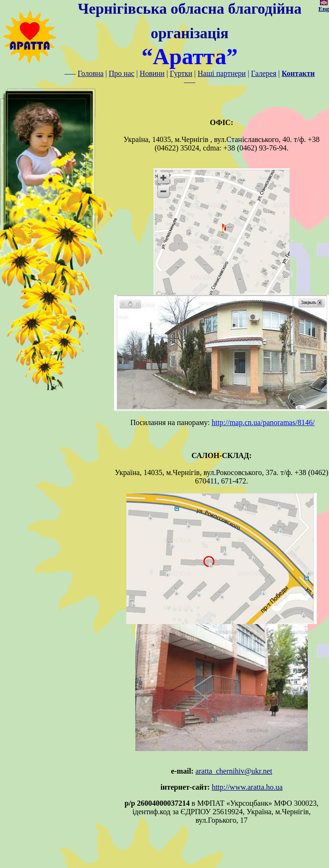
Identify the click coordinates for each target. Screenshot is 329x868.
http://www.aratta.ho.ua (247, 787)
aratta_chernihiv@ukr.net (234, 771)
